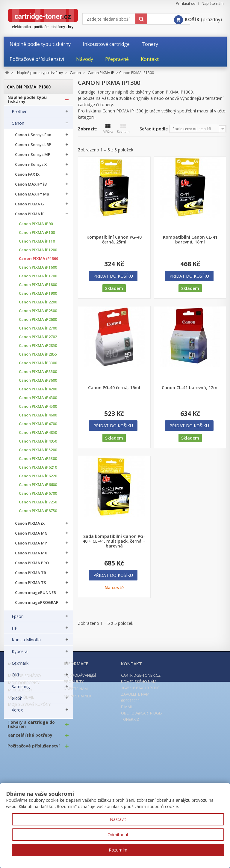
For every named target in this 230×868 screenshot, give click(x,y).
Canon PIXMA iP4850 (38, 435)
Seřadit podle (154, 129)
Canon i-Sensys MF (32, 158)
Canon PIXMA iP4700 (38, 427)
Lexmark (20, 666)
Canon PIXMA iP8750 (38, 514)
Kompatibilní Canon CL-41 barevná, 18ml (190, 240)
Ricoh (17, 701)
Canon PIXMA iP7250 (38, 505)
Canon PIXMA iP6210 (38, 470)
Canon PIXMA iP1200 (38, 253)
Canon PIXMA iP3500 (38, 375)
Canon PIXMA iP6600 (38, 488)
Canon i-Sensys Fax (33, 138)
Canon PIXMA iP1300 (38, 262)
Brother (19, 115)
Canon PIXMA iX (30, 526)
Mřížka (108, 129)
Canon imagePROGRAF (37, 606)
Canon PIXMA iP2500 (38, 314)
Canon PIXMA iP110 (37, 244)
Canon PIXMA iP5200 (38, 453)
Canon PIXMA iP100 (37, 236)
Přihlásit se (186, 3)
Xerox (17, 713)
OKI (15, 678)
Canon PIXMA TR (31, 576)
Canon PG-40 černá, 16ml (114, 388)
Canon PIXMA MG (31, 536)
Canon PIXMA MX (31, 556)
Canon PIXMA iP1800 (38, 288)
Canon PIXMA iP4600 (38, 418)
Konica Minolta (26, 643)
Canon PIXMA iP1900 (38, 296)
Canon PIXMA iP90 (36, 227)
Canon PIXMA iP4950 (38, 444)
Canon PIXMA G (29, 207)
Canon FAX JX (27, 177)
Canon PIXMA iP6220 (38, 479)
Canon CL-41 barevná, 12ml (190, 388)
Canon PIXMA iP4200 (38, 392)
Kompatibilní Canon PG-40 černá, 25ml (114, 240)
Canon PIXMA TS (31, 586)
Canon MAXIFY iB (31, 187)
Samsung (21, 690)
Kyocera (20, 655)
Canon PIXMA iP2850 (38, 349)
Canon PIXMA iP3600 (38, 383)
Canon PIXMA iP (30, 217)
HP (15, 631)
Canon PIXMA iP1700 (38, 279)
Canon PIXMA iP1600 (38, 270)
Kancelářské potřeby (30, 738)
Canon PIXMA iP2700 (38, 331)
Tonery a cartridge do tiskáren (31, 727)
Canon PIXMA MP (31, 546)
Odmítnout (118, 835)
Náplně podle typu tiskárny (27, 103)
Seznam (123, 129)
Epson (18, 619)
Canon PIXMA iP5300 (38, 462)
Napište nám (213, 3)
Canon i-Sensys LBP (33, 148)
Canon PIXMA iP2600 (38, 322)
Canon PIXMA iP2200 (38, 305)
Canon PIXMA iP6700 (38, 496)
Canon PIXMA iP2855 (38, 357)
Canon (18, 126)
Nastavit (118, 819)
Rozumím (118, 850)
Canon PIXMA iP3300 (38, 366)
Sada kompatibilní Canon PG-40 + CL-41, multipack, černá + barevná (114, 541)
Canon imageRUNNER (35, 596)
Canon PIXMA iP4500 (38, 409)
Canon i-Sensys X (31, 167)
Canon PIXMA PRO (32, 566)
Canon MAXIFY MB (32, 197)
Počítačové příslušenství (34, 749)
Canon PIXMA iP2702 (38, 340)
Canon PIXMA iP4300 (38, 401)
